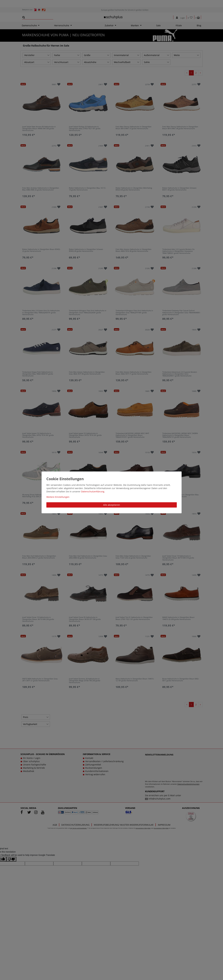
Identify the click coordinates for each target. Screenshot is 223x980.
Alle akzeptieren (112, 505)
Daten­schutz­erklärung (93, 491)
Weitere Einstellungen (58, 497)
